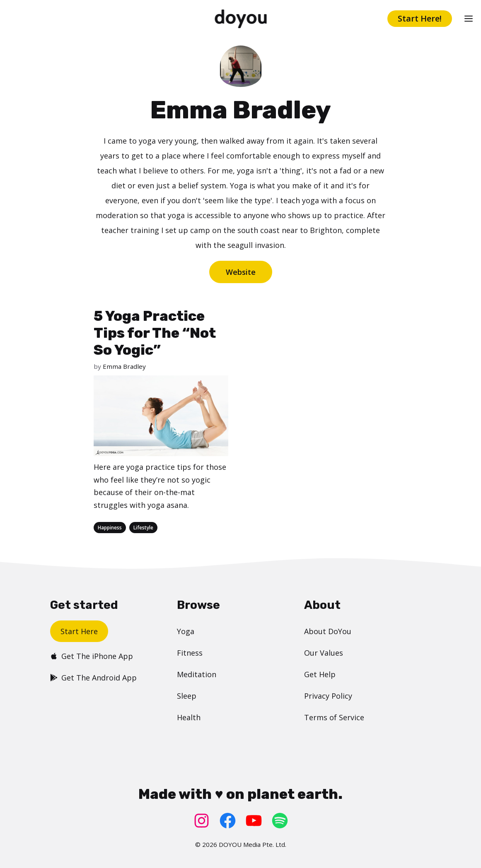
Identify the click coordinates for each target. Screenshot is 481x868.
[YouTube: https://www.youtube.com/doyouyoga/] (254, 821)
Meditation (197, 674)
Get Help (320, 674)
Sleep (187, 696)
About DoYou (328, 631)
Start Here (79, 631)
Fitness (190, 653)
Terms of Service (334, 717)
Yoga (186, 631)
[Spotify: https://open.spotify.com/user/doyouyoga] (280, 821)
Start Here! (420, 18)
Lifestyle (143, 528)
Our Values (324, 653)
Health (189, 717)
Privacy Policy (328, 696)
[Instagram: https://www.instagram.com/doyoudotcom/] (202, 821)
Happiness (110, 528)
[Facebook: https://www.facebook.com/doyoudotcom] (228, 821)
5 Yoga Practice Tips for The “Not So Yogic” (155, 333)
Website (241, 272)
